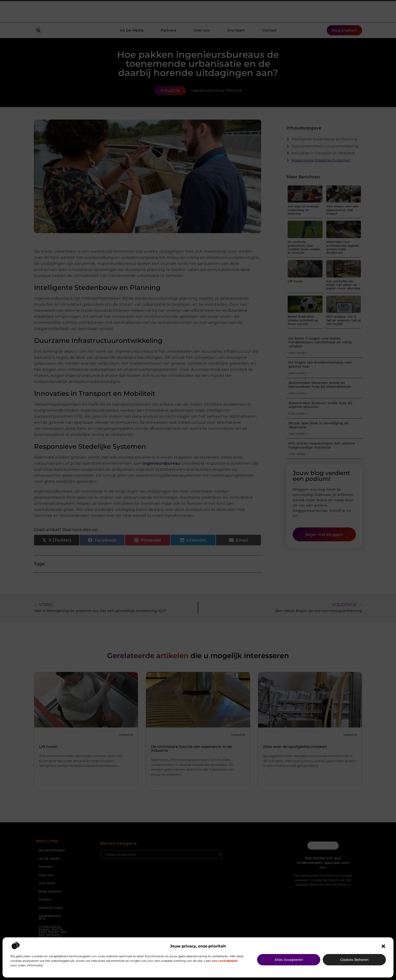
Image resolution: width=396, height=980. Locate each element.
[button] (383, 946)
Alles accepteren (289, 960)
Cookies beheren (354, 960)
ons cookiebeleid (225, 961)
